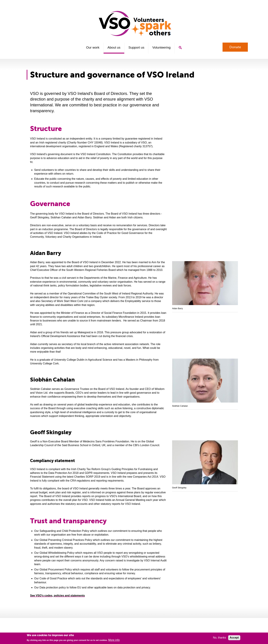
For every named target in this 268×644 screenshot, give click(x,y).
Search (180, 48)
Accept (234, 638)
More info (114, 640)
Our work (93, 47)
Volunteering (161, 47)
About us (114, 47)
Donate (235, 47)
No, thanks (219, 638)
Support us (136, 47)
